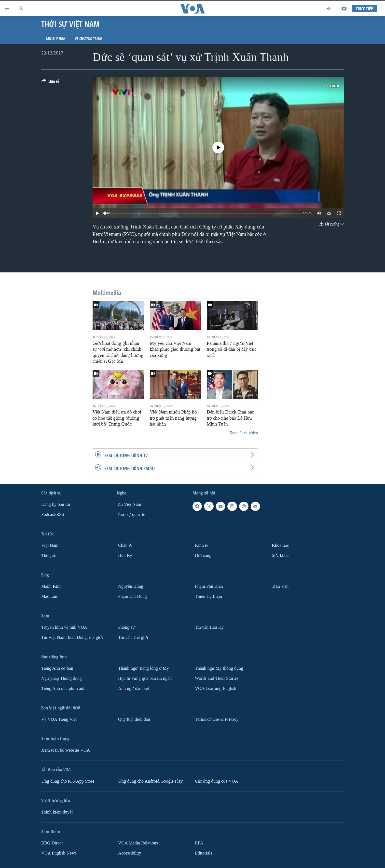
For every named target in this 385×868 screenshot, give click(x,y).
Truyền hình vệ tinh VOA (64, 627)
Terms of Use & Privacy (217, 719)
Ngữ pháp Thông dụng (62, 678)
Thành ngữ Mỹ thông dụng (219, 668)
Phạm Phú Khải (209, 586)
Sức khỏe (280, 555)
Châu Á (125, 545)
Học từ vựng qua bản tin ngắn (145, 678)
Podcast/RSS (53, 514)
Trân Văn (280, 586)
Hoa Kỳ (125, 555)
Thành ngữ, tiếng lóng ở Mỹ (144, 668)
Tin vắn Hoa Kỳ (209, 627)
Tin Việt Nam (129, 504)
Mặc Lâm (50, 596)
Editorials (204, 853)
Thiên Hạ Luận (208, 596)
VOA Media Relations (138, 843)
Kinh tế (202, 545)
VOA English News (59, 853)
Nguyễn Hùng (131, 586)
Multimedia (56, 39)
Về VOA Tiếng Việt (59, 719)
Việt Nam (50, 545)
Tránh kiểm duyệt (57, 812)
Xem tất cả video (244, 433)
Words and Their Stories (217, 678)
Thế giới (49, 555)
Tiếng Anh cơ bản (57, 668)
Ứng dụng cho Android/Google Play (150, 781)
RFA (199, 843)
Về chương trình (89, 39)
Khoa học (280, 545)
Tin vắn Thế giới (133, 637)
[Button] (50, 82)
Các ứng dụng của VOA (217, 781)
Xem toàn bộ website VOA (66, 750)
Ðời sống (203, 555)
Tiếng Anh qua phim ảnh (63, 688)
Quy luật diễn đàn (134, 719)
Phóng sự (126, 627)
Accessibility (130, 853)
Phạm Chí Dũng (132, 596)
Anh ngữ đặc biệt (134, 688)
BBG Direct (52, 843)
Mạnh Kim (51, 586)
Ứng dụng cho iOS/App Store (68, 781)
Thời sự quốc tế (131, 514)
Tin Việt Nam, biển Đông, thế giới (72, 637)
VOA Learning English (216, 688)
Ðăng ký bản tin (56, 504)
